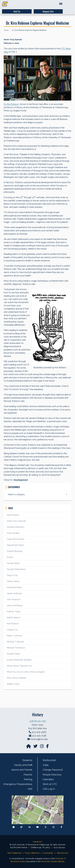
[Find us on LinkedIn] (30, 827)
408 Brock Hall (38, 721)
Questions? (37, 842)
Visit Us (17, 11)
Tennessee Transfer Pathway (53, 861)
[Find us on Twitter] (36, 747)
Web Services (62, 853)
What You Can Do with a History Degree (26, 672)
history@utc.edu (39, 739)
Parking (28, 779)
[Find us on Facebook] (61, 827)
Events (10, 557)
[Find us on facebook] (47, 747)
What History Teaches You (19, 666)
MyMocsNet (49, 760)
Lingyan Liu (12, 630)
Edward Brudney (15, 551)
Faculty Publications (16, 569)
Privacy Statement (32, 853)
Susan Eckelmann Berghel (19, 660)
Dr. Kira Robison (11, 104)
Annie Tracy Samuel (16, 521)
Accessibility (48, 853)
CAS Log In (49, 789)
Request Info (48, 11)
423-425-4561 (39, 732)
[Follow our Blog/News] (22, 827)
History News (13, 581)
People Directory (52, 775)
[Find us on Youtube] (37, 827)
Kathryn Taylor (14, 612)
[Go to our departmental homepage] (29, 747)
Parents (28, 775)
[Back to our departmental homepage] (14, 827)
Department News (15, 545)
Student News (14, 654)
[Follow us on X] (46, 827)
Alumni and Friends (22, 770)
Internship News (14, 587)
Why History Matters (17, 678)
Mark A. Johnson (14, 636)
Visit (30, 789)
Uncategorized (21, 480)
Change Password (53, 770)
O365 (46, 765)
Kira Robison (13, 624)
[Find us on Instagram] (42, 747)
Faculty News (13, 563)
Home (6, 30)
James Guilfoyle (14, 593)
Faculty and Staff (23, 765)
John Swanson (14, 599)
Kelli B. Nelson (14, 618)
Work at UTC (50, 784)
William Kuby (13, 684)
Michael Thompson (16, 648)
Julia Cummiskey (15, 605)
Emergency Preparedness (18, 784)
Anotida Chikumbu (15, 527)
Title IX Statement (14, 853)
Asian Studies (13, 533)
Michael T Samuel (15, 642)
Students (27, 760)
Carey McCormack (16, 539)
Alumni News (13, 515)
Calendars (48, 779)
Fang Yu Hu (12, 575)
